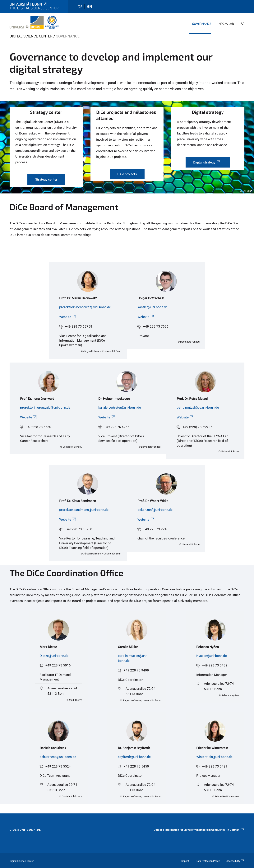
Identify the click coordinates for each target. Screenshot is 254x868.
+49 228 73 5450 (136, 766)
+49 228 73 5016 (58, 665)
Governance (202, 24)
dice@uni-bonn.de (25, 830)
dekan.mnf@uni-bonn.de (155, 510)
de (80, 6)
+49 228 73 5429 (215, 766)
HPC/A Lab (226, 24)
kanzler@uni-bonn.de (152, 307)
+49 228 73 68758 (79, 326)
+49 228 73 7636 (156, 326)
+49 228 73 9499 (136, 670)
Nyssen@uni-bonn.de (212, 656)
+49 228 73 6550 (39, 427)
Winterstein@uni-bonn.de (214, 757)
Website (68, 317)
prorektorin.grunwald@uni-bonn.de (45, 407)
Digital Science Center (31, 36)
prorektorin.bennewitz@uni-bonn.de (85, 307)
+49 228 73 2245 (156, 529)
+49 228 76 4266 (117, 427)
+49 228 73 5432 (215, 665)
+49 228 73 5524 (58, 766)
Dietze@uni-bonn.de (54, 656)
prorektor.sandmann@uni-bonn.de (84, 510)
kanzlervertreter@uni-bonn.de (120, 407)
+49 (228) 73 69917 (197, 427)
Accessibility (235, 861)
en (90, 6)
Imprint (185, 861)
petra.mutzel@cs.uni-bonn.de (198, 407)
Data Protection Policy (208, 861)
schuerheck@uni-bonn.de (58, 757)
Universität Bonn (29, 4)
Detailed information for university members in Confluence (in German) (199, 830)
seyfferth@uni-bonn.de (134, 757)
